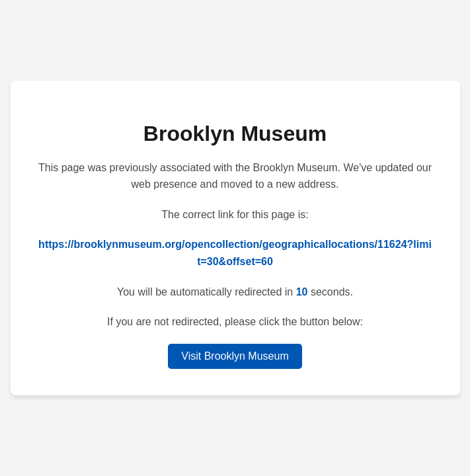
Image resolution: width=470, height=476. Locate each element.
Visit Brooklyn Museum (235, 356)
